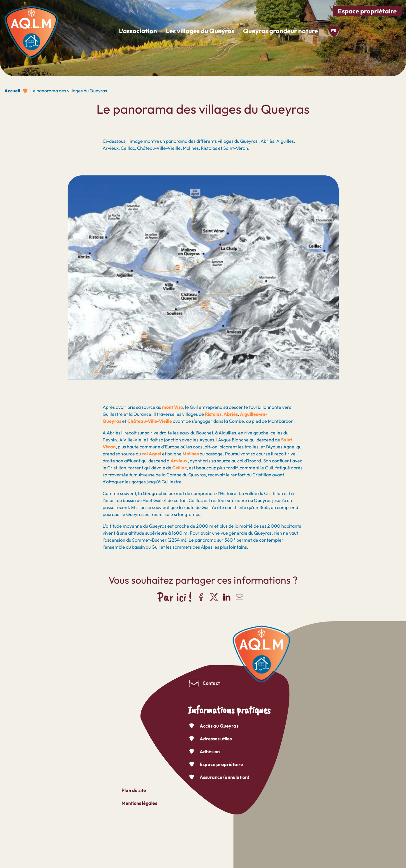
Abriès (231, 414)
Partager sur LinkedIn (227, 597)
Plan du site (134, 790)
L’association (138, 31)
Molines (191, 454)
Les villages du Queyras (200, 31)
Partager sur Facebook (201, 597)
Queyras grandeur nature (281, 31)
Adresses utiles (216, 739)
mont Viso (173, 407)
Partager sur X (214, 597)
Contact (211, 683)
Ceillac (180, 468)
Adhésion (210, 751)
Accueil (12, 91)
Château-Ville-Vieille (150, 421)
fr (334, 31)
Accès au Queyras (219, 726)
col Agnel (151, 454)
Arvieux (179, 461)
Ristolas (213, 414)
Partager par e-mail (240, 597)
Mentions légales (139, 803)
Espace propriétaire (367, 11)
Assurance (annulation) (224, 777)
